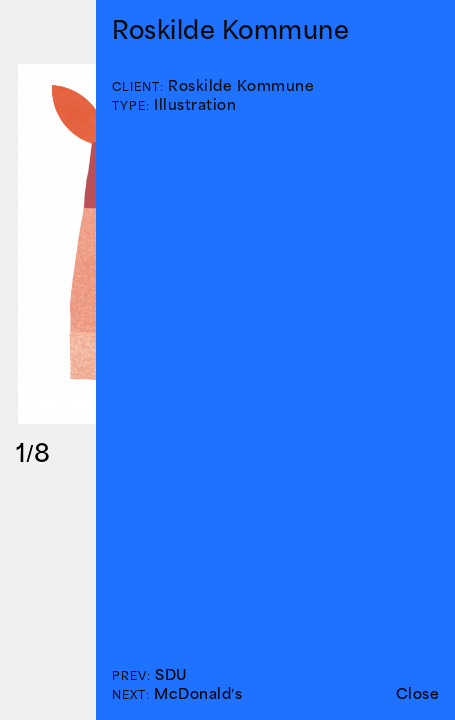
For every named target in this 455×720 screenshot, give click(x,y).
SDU (171, 674)
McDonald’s (198, 693)
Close (418, 693)
